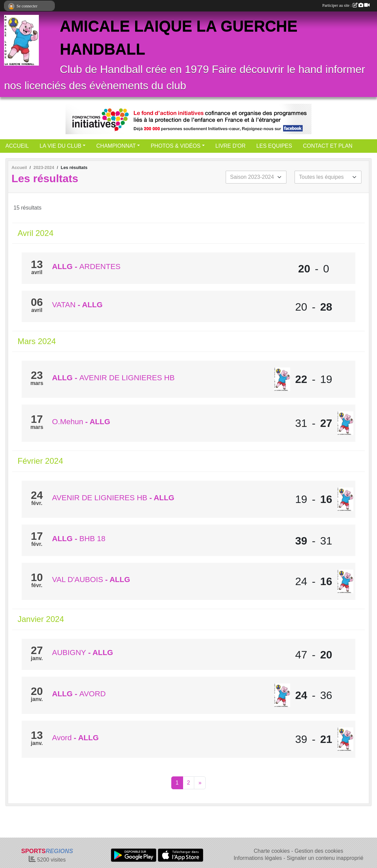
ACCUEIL (17, 146)
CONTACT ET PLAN (328, 146)
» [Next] (200, 783)
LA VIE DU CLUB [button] (60, 146)
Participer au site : (346, 5)
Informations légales (258, 858)
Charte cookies (272, 851)
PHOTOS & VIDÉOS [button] (175, 146)
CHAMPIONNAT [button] (116, 146)
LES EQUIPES (274, 146)
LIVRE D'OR (231, 146)
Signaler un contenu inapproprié (325, 858)
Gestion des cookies (319, 851)
